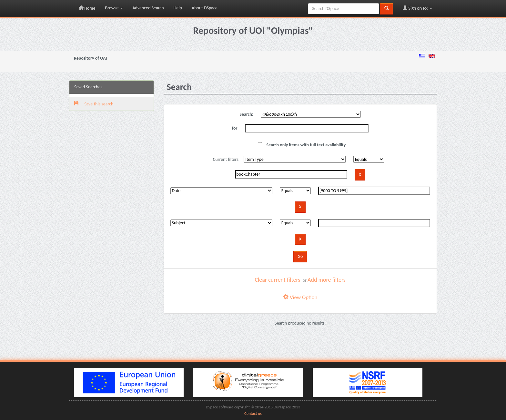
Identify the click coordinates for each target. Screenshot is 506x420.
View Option (300, 297)
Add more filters (327, 280)
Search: (246, 114)
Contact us (253, 413)
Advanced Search (148, 8)
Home (87, 8)
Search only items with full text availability (302, 145)
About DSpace (205, 8)
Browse (114, 8)
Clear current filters (278, 280)
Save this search (94, 104)
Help (178, 8)
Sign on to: (417, 8)
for (235, 128)
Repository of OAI (90, 58)
